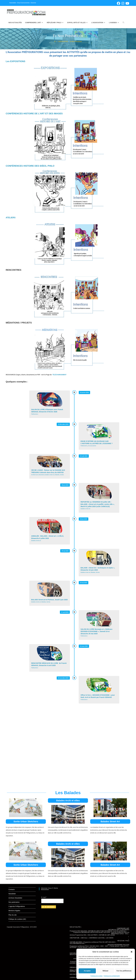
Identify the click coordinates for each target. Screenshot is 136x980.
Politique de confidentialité (112, 976)
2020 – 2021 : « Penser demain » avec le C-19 (114, 946)
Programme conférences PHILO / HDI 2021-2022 (84, 946)
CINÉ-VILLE (84, 938)
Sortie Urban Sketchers (26, 821)
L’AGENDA (73, 977)
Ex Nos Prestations (76, 41)
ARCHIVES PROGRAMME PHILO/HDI (118, 945)
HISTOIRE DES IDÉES (76, 942)
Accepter (87, 971)
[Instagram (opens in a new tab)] (123, 3)
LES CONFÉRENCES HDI (77, 943)
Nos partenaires (14, 902)
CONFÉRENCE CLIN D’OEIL (97, 938)
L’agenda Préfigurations (17, 906)
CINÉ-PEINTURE (75, 938)
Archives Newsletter (15, 898)
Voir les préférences (124, 971)
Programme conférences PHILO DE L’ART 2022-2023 (99, 942)
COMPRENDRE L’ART (123, 928)
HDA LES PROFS (93, 935)
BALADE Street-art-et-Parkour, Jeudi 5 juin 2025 (49, 600)
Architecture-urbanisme (38, 475)
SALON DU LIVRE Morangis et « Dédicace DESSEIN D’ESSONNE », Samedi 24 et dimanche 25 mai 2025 (96, 631)
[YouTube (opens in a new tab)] (127, 3)
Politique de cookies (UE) (17, 919)
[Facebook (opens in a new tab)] (118, 3)
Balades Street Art (110, 821)
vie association (92, 446)
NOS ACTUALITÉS (75, 927)
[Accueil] (55, 41)
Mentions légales (14, 911)
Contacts (12, 889)
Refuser (105, 971)
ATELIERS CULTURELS (76, 963)
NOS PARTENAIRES (76, 974)
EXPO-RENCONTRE (75, 953)
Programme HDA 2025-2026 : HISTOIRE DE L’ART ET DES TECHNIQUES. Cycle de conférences (98, 931)
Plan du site (13, 915)
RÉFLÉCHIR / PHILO (123, 941)
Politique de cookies (97, 976)
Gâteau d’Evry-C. (75, 970)
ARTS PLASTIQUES (75, 955)
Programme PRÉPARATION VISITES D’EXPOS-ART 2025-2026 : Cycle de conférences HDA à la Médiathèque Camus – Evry (101, 933)
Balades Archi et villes (68, 801)
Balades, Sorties (59, 475)
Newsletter (12, 894)
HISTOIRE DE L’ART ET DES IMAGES (119, 930)
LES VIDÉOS (110, 938)
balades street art (50, 475)
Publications (35, 414)
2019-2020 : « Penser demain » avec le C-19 (83, 947)
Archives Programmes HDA (78, 935)
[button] (132, 952)
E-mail (44, 897)
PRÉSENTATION (75, 967)
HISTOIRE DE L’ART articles (107, 935)
